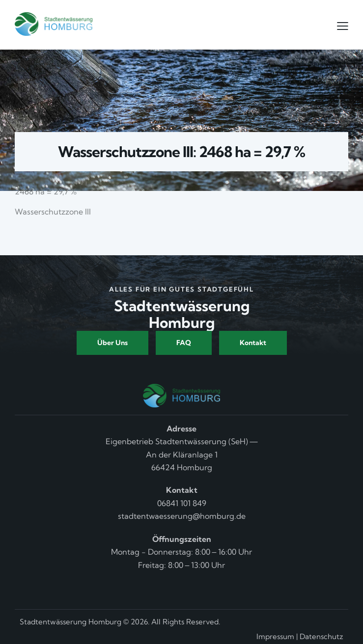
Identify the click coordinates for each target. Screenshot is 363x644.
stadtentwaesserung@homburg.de (182, 516)
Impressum (275, 636)
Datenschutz (321, 636)
